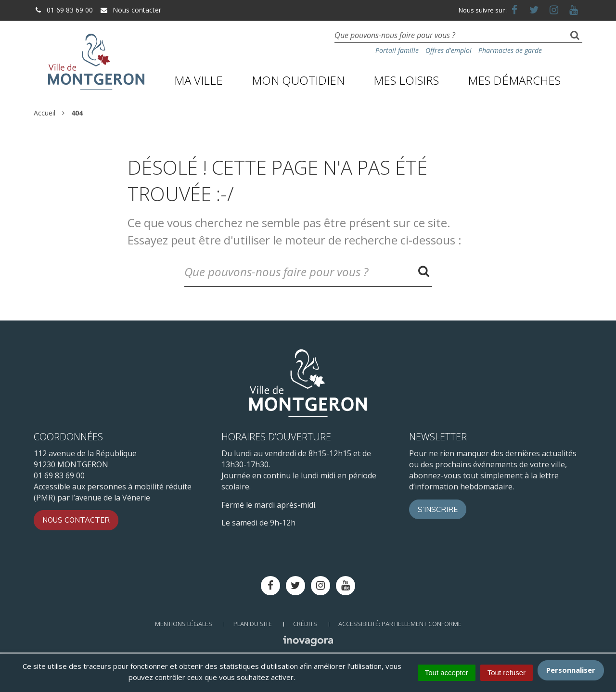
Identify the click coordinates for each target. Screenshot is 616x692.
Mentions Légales (184, 624)
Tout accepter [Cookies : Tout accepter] (447, 673)
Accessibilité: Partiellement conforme (400, 624)
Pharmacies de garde (510, 50)
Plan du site (253, 624)
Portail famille (397, 50)
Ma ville (199, 80)
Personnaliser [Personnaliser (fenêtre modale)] (571, 670)
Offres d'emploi (449, 50)
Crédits (305, 624)
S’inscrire (438, 509)
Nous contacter (130, 10)
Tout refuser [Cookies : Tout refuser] (507, 673)
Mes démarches (514, 80)
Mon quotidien (298, 80)
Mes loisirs (406, 80)
